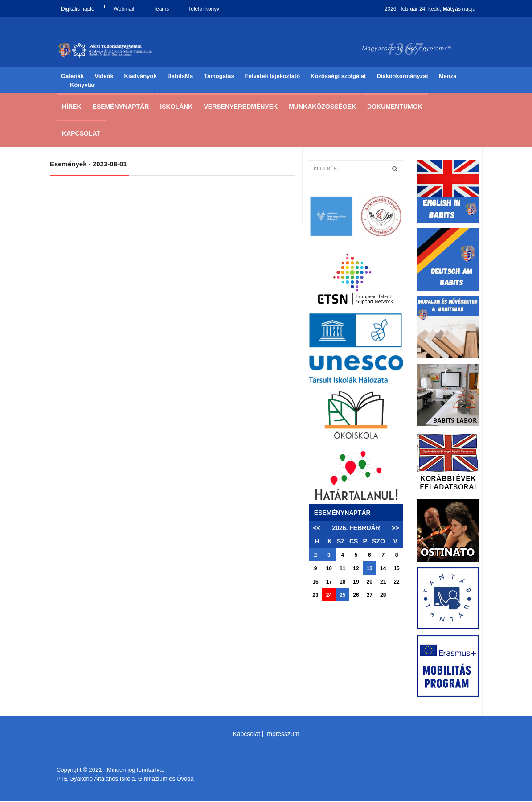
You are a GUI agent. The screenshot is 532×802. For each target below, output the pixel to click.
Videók (104, 77)
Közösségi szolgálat (338, 77)
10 (329, 569)
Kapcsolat (81, 134)
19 (356, 583)
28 (383, 596)
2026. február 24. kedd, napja (430, 9)
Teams (161, 9)
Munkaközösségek (322, 107)
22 (396, 583)
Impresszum (282, 735)
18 (342, 583)
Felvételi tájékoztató (273, 77)
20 (370, 583)
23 (315, 596)
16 (315, 583)
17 (329, 583)
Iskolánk (176, 107)
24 (329, 596)
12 (356, 569)
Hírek (72, 107)
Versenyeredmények (241, 107)
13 (370, 569)
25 (342, 596)
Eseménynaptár (121, 107)
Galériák (72, 77)
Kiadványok (141, 77)
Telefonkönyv (204, 9)
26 (356, 596)
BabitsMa (180, 77)
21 (383, 583)
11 (342, 569)
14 (383, 569)
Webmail (124, 9)
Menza (448, 77)
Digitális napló (78, 9)
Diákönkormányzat (402, 77)
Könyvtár (82, 86)
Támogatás (219, 77)
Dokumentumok (395, 107)
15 (396, 569)
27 (370, 596)
